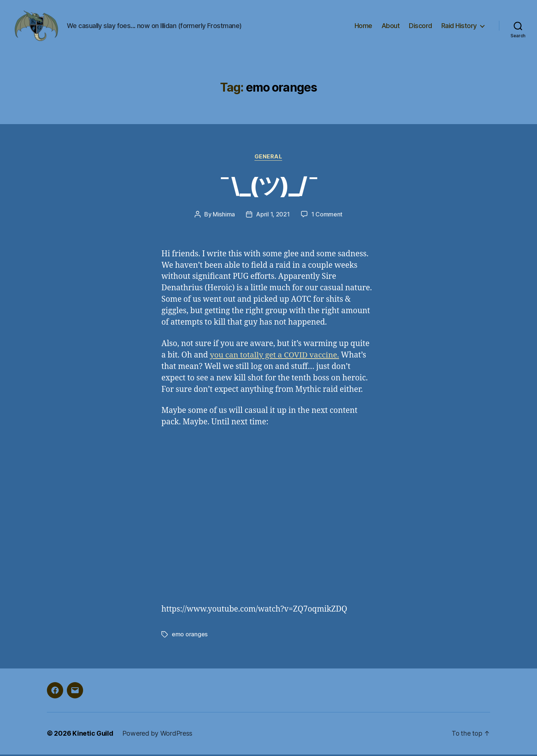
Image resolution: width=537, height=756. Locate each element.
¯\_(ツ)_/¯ (268, 187)
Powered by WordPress (158, 735)
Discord (420, 27)
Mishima (224, 216)
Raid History (459, 27)
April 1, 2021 (273, 216)
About (391, 27)
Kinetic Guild (93, 735)
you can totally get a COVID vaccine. (275, 357)
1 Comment (327, 216)
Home (363, 27)
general (268, 159)
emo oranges (190, 636)
